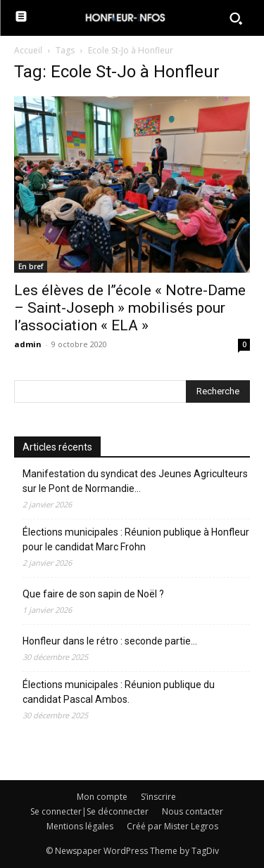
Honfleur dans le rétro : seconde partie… (110, 641)
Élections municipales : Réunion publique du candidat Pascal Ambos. (119, 692)
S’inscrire (158, 797)
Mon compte (102, 797)
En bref (31, 266)
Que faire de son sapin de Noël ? (93, 594)
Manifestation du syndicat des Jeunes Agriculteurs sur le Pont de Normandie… (135, 481)
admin (28, 344)
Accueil (28, 50)
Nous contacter (193, 811)
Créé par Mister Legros (172, 826)
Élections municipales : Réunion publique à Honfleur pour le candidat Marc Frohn (136, 539)
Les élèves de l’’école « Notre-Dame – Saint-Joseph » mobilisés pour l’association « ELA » (130, 308)
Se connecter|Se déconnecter (89, 811)
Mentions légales (80, 826)
